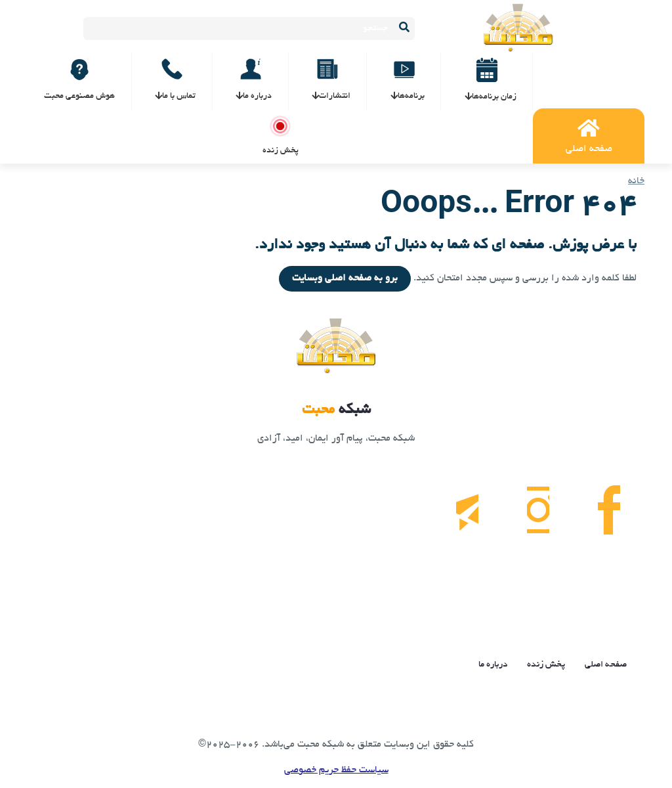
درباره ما (493, 665)
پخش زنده (546, 665)
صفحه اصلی (606, 665)
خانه (636, 181)
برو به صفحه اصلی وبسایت (345, 278)
